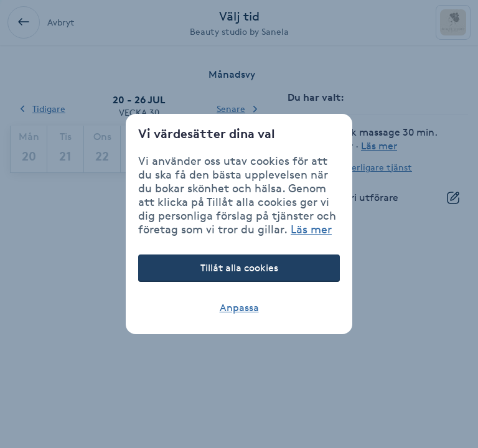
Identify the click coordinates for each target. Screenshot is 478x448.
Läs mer (311, 229)
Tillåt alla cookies (239, 268)
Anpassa (239, 308)
